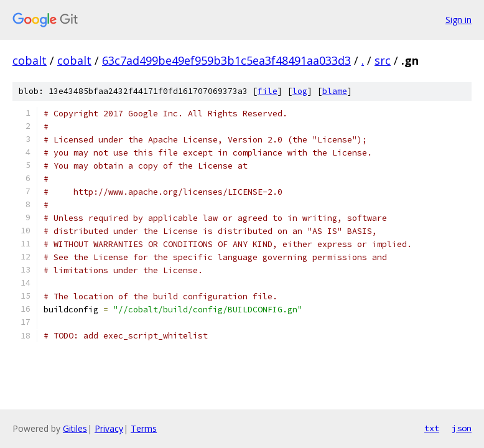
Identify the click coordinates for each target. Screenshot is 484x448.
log (300, 91)
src (383, 60)
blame (335, 91)
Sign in (458, 20)
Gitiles (75, 428)
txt (432, 428)
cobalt (30, 60)
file (268, 91)
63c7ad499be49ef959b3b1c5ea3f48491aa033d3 (226, 60)
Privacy (109, 428)
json (462, 428)
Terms (144, 428)
